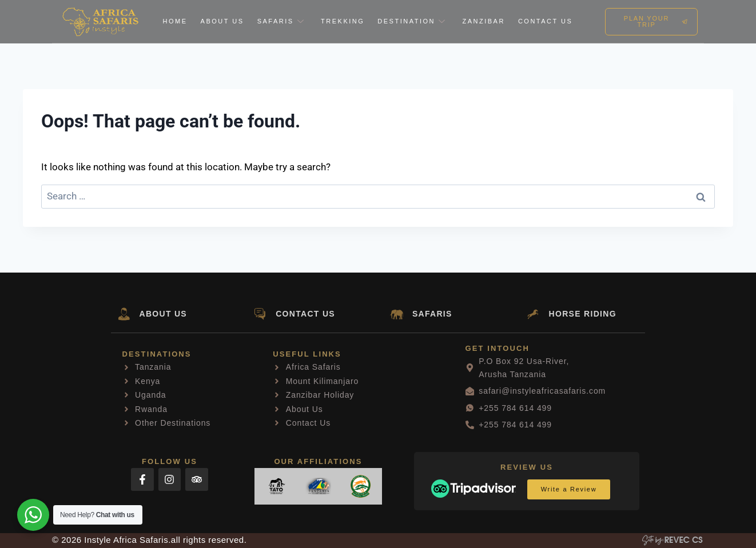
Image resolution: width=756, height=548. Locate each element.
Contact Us (546, 21)
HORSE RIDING (583, 314)
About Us (222, 21)
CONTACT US (305, 314)
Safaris (282, 21)
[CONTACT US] (260, 314)
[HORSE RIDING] (533, 314)
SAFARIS (432, 314)
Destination (413, 21)
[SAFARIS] (397, 314)
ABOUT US (164, 314)
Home (175, 21)
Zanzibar (483, 21)
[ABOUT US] (124, 314)
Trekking (343, 21)
